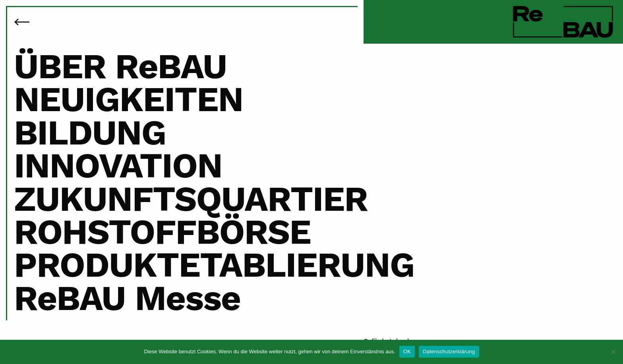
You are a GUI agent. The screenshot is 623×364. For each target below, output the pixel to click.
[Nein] (613, 352)
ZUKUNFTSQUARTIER (191, 199)
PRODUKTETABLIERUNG (214, 265)
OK (407, 351)
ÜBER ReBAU (120, 66)
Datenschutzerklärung (449, 351)
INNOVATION (118, 165)
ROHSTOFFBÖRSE (162, 232)
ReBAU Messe (127, 298)
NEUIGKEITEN (129, 99)
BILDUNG (90, 132)
